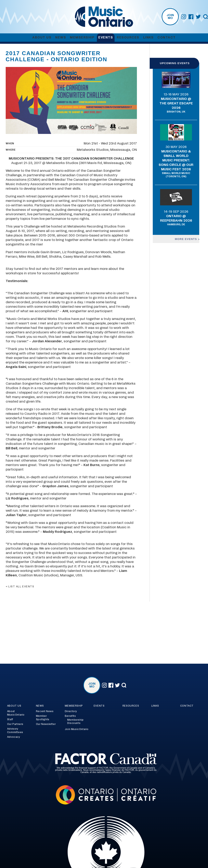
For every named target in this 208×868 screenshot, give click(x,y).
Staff (10, 719)
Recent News (45, 711)
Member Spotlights (43, 718)
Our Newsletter (46, 724)
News (61, 38)
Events (106, 38)
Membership (82, 38)
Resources (128, 38)
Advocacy (14, 737)
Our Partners (15, 724)
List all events (21, 587)
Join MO (170, 17)
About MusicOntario (16, 713)
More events (186, 239)
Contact (167, 38)
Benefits (70, 716)
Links (148, 38)
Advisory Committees (15, 731)
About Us (42, 38)
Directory (71, 711)
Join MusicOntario (77, 729)
